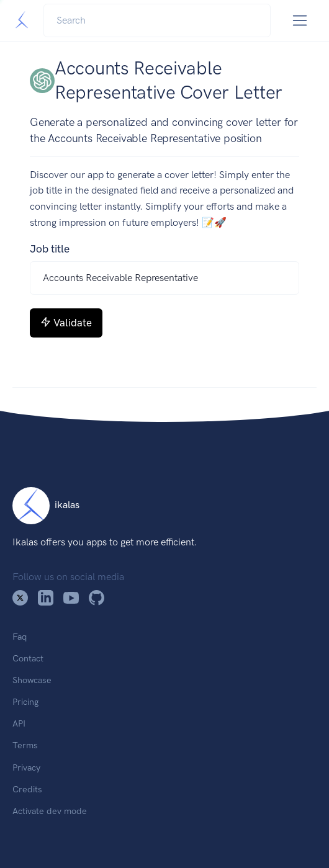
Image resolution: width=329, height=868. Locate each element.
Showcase (32, 680)
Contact (28, 658)
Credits (27, 789)
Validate (66, 323)
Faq (20, 637)
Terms (25, 745)
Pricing (25, 702)
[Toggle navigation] (300, 21)
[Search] (157, 20)
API (19, 723)
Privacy (26, 767)
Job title (50, 249)
